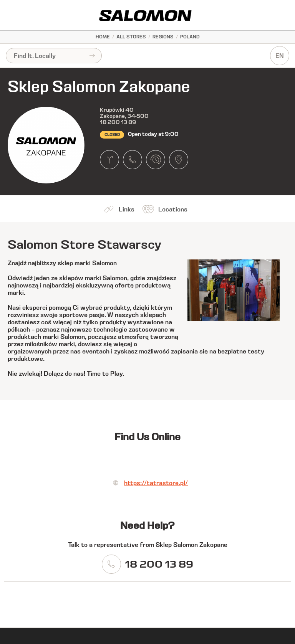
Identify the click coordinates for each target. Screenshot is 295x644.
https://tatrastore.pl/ (156, 483)
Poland (190, 37)
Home (103, 37)
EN (280, 56)
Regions (163, 37)
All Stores (131, 37)
